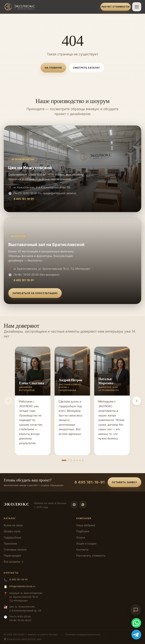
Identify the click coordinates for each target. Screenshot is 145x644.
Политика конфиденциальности (83, 634)
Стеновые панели (15, 550)
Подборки (83, 531)
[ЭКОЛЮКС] (51, 7)
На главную (53, 68)
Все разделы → (14, 562)
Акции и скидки (86, 544)
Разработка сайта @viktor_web (23, 639)
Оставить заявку (124, 482)
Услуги (81, 537)
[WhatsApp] (83, 505)
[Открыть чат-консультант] (136, 610)
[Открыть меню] (137, 7)
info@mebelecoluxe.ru (22, 586)
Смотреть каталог (87, 68)
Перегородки (12, 556)
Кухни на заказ (13, 525)
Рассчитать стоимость (91, 556)
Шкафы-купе (12, 531)
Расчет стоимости (115, 7)
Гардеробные (12, 537)
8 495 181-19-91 (24, 199)
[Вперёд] (137, 401)
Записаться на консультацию (35, 293)
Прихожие (10, 544)
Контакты (82, 550)
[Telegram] (74, 505)
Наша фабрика (86, 525)
